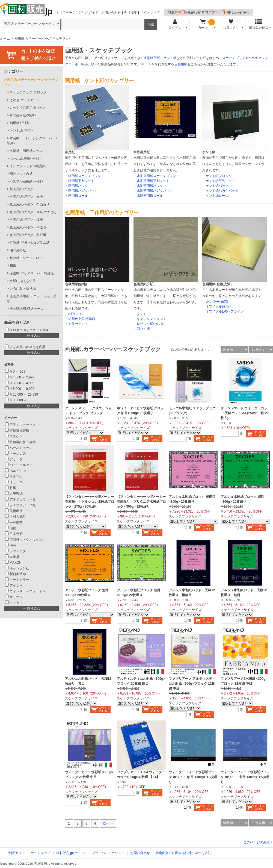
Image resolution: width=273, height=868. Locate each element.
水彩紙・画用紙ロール (26, 151)
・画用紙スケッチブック (83, 176)
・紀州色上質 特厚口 (80, 319)
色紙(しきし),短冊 (23, 281)
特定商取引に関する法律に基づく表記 (183, 853)
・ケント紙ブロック (217, 176)
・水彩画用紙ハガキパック (153, 191)
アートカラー (19, 580)
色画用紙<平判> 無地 (26, 197)
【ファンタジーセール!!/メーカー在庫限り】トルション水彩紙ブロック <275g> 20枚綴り (90, 502)
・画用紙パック (76, 186)
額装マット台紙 (21, 174)
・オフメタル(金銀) (216, 307)
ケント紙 (170, 58)
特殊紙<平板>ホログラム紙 (29, 243)
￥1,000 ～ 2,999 (22, 377)
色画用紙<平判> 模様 (26, 220)
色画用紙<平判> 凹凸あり (29, 204)
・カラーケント (76, 324)
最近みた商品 (259, 24)
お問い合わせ (111, 13)
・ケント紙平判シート (219, 181)
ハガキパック (258, 58)
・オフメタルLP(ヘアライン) (223, 311)
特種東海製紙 (19, 431)
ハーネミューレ (21, 448)
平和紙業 (16, 522)
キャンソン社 (19, 568)
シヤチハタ (18, 551)
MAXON (16, 563)
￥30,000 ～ (19, 400)
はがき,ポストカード (25, 100)
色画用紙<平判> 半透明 (28, 227)
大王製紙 (16, 494)
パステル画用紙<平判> (26, 181)
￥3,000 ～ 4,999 (22, 383)
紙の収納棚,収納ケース (26, 309)
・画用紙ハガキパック (81, 191)
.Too (13, 545)
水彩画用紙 (152, 58)
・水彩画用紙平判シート (152, 181)
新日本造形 (18, 574)
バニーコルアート (23, 465)
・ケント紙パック (215, 186)
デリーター (18, 459)
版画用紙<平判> (21, 189)
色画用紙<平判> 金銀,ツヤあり (33, 212)
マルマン (16, 476)
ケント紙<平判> (21, 131)
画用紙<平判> (20, 123)
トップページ (66, 13)
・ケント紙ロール (215, 196)
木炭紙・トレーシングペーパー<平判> (32, 141)
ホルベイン (18, 471)
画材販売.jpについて (71, 853)
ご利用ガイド (88, 13)
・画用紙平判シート (80, 181)
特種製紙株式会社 (23, 442)
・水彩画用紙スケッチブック (155, 176)
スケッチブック (234, 58)
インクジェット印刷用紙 (28, 166)
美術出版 (16, 511)
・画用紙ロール (76, 196)
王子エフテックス (23, 425)
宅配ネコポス (208, 12)
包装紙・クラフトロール (28, 258)
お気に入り (231, 24)
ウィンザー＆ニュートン (28, 591)
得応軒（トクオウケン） (28, 540)
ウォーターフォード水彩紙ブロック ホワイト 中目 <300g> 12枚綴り (245, 777)
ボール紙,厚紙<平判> (25, 158)
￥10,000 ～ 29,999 (24, 395)
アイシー (16, 585)
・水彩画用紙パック (148, 186)
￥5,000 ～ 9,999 (22, 389)
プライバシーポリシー (108, 853)
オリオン (16, 597)
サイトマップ (150, 13)
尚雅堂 (14, 557)
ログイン (175, 24)
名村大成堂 (18, 517)
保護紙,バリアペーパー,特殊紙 (32, 273)
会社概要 (130, 13)
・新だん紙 (142, 329)
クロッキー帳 (75, 64)
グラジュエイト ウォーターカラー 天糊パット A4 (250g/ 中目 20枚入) (245, 413)
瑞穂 (13, 528)
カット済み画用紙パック (28, 108)
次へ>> (108, 823)
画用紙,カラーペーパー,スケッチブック (31, 82)
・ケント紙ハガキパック (220, 191)
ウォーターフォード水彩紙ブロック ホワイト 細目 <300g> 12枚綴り (193, 777)
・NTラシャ (74, 314)
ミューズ (16, 482)
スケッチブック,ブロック (28, 92)
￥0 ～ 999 (17, 372)
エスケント (18, 436)
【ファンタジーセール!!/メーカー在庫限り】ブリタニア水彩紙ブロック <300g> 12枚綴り (141, 502)
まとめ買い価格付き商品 (28, 347)
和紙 (13, 266)
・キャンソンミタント (150, 319)
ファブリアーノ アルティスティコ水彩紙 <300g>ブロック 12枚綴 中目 (192, 684)
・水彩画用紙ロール (148, 196)
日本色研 (16, 534)
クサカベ (16, 603)
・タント (140, 314)
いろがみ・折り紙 (23, 289)
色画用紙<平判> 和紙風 (28, 235)
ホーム (5, 39)
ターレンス (18, 454)
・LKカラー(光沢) (215, 302)
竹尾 (13, 488)
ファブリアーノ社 (23, 505)
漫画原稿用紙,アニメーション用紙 (32, 299)
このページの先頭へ (258, 842)
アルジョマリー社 (23, 499)
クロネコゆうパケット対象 (29, 330)
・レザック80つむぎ (148, 324)
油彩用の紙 (18, 250)
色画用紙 (181, 64)
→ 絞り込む (31, 336)
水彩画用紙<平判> (23, 115)
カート (203, 24)
